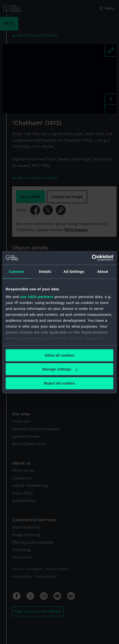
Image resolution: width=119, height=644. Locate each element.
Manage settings (60, 369)
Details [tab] (45, 271)
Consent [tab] (16, 271)
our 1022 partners (37, 297)
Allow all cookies (60, 355)
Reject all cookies (59, 383)
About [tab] (103, 271)
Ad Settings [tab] (74, 271)
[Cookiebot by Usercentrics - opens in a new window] (92, 258)
